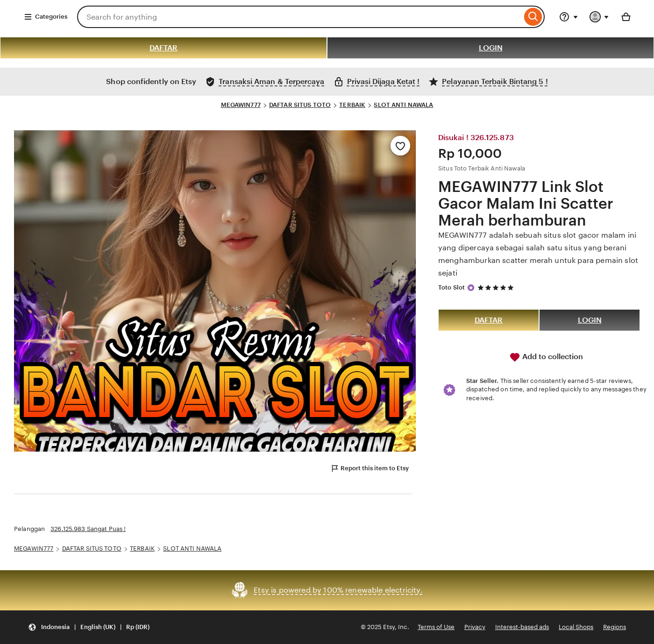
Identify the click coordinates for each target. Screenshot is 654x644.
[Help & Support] (569, 17)
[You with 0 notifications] (599, 17)
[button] (89, 627)
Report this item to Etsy (370, 468)
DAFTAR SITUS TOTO (300, 105)
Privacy (475, 627)
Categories (46, 17)
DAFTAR (163, 48)
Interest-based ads (522, 627)
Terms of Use (436, 627)
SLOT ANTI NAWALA (403, 105)
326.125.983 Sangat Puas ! (88, 529)
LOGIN (491, 48)
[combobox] (299, 17)
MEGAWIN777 (241, 105)
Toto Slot (451, 287)
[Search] (533, 17)
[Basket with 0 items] (626, 17)
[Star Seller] (471, 288)
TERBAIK (352, 105)
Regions (615, 627)
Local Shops (576, 627)
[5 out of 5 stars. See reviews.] (497, 287)
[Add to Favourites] (400, 146)
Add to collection (546, 357)
